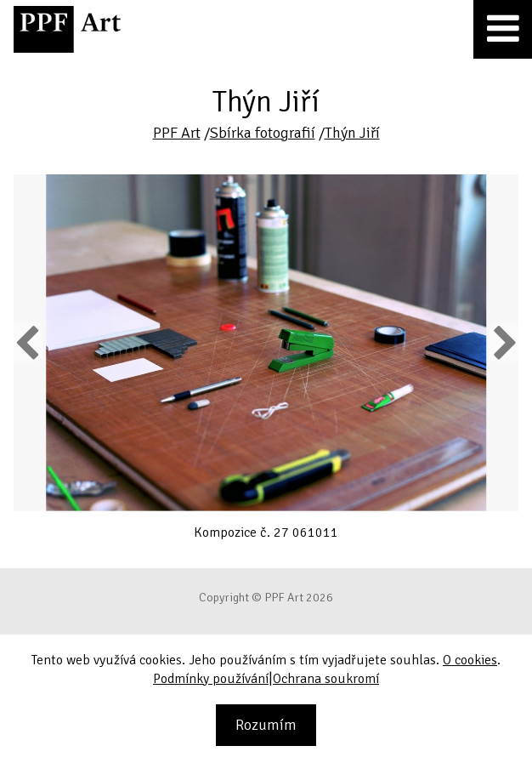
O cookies (470, 660)
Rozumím (266, 725)
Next (504, 342)
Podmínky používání (211, 679)
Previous (28, 342)
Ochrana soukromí (326, 679)
